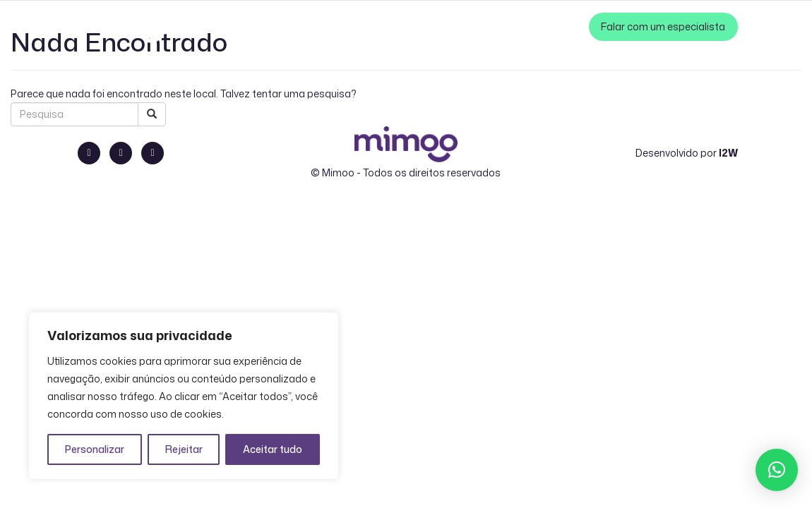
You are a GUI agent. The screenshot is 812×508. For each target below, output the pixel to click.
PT (188, 26)
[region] (184, 396)
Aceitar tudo (273, 449)
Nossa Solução (288, 26)
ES (218, 26)
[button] (777, 470)
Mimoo (338, 173)
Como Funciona (375, 26)
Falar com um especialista (664, 26)
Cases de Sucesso (470, 26)
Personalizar (95, 449)
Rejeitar (184, 449)
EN (203, 26)
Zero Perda (554, 26)
